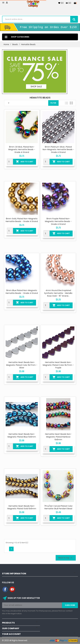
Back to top (66, 558)
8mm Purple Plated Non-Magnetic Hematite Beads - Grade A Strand (58, 221)
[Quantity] (10, 162)
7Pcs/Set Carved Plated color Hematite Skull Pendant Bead (58, 507)
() (61, 3)
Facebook (5, 590)
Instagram (20, 590)
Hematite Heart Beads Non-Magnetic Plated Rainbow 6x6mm (58, 437)
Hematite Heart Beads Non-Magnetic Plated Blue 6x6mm (22, 435)
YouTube (13, 590)
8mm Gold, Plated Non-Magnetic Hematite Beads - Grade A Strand (22, 220)
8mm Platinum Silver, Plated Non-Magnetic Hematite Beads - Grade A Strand (58, 150)
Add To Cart (25, 162)
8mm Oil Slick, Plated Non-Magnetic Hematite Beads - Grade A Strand (22, 150)
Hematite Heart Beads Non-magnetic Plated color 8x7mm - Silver (22, 365)
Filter (53, 103)
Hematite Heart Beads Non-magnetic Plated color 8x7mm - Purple (58, 365)
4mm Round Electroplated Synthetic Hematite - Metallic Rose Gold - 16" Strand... (58, 293)
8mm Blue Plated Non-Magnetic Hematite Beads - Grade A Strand (22, 292)
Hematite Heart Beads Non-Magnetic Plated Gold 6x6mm (22, 507)
